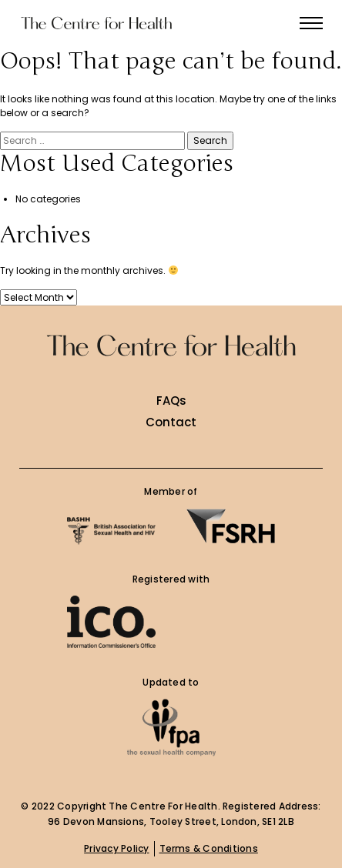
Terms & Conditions (209, 848)
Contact (171, 422)
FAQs (171, 401)
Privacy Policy (116, 848)
